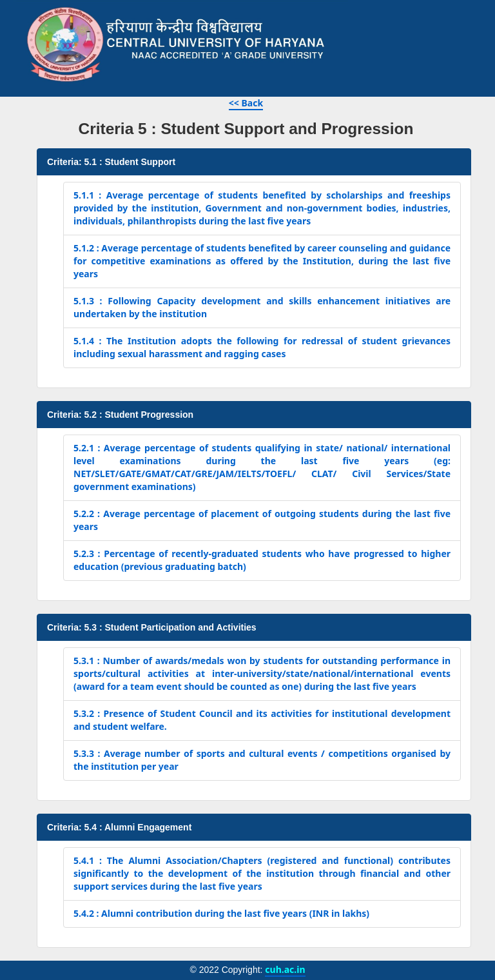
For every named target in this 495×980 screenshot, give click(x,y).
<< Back (246, 103)
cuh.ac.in (285, 969)
